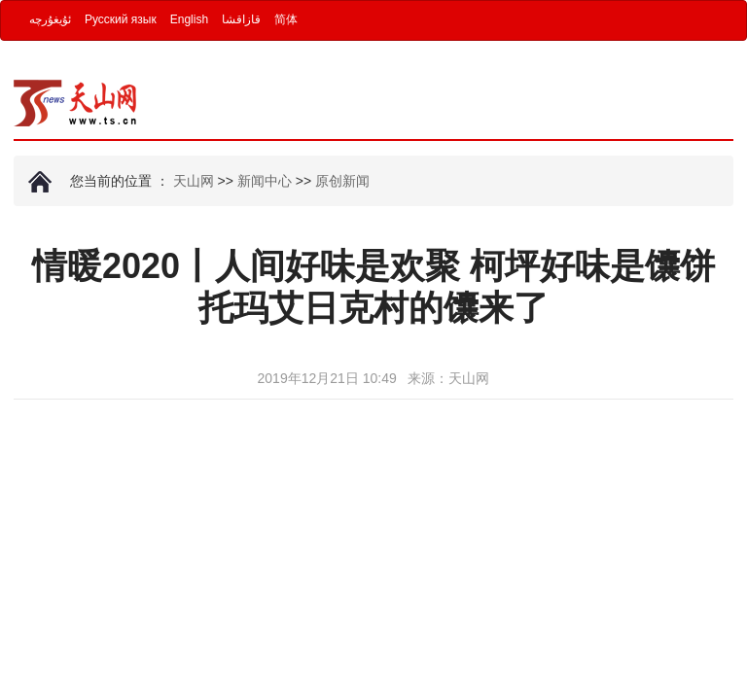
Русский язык (121, 19)
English (189, 19)
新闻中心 (265, 181)
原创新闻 (342, 181)
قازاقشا (241, 19)
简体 (286, 19)
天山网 (194, 181)
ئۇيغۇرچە (50, 19)
